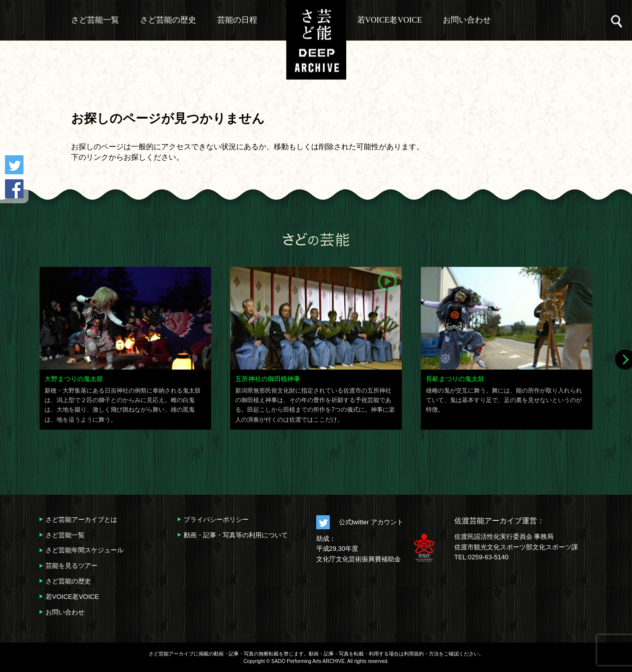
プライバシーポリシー (216, 520)
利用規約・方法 (421, 654)
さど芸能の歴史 (168, 20)
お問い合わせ (467, 20)
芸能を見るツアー (72, 566)
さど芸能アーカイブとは (81, 520)
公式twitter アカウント (371, 522)
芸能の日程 (237, 20)
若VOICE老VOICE (390, 20)
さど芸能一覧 (95, 20)
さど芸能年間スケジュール (85, 550)
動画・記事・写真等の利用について (236, 535)
